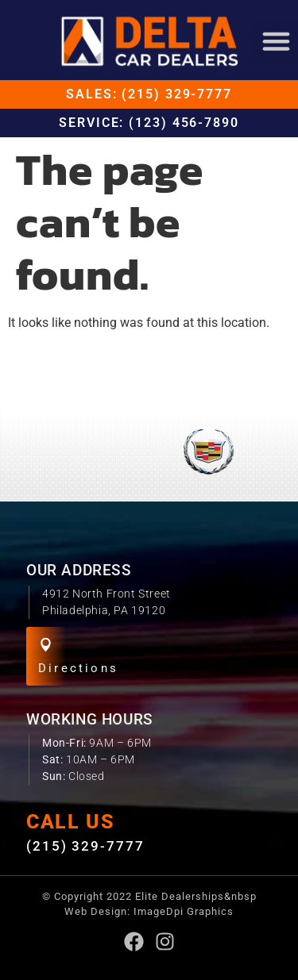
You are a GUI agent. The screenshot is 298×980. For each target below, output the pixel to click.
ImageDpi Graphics (184, 911)
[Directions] (46, 645)
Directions (78, 668)
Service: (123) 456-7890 (149, 123)
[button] (277, 41)
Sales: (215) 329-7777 (149, 94)
